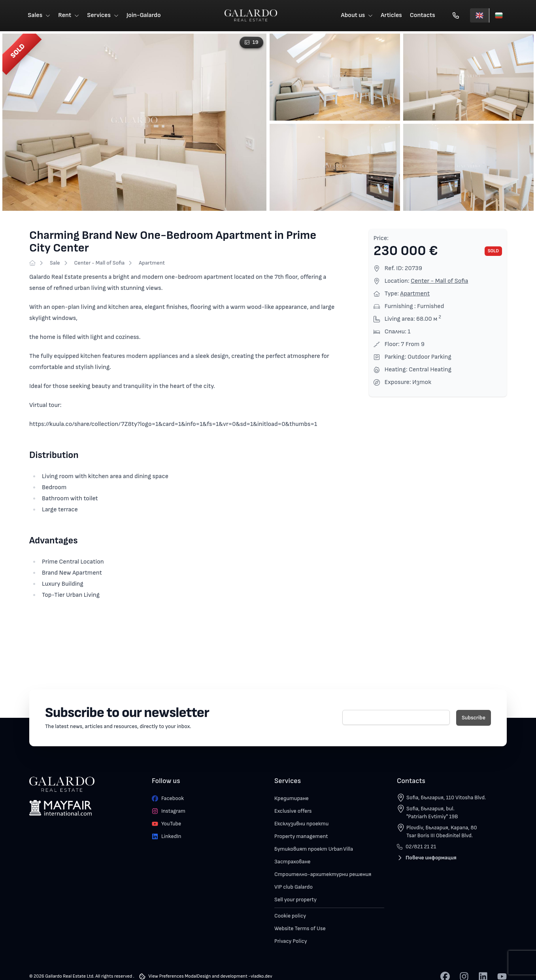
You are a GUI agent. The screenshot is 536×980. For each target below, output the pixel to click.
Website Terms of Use (300, 929)
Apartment (152, 263)
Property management (301, 837)
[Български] (499, 16)
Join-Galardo (144, 16)
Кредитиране (292, 799)
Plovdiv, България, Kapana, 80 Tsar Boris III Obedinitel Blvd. (442, 832)
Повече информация (427, 858)
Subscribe (474, 718)
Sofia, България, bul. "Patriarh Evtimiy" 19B (432, 813)
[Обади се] (456, 16)
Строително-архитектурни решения (323, 875)
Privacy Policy (291, 941)
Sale (55, 263)
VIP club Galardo (293, 887)
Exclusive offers (293, 811)
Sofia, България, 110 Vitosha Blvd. (446, 798)
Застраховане (293, 862)
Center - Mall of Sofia (100, 263)
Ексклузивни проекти (301, 824)
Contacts (423, 16)
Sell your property (295, 900)
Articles (392, 16)
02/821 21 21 (416, 847)
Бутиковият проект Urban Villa (314, 849)
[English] (479, 16)
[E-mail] (396, 718)
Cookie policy (290, 916)
